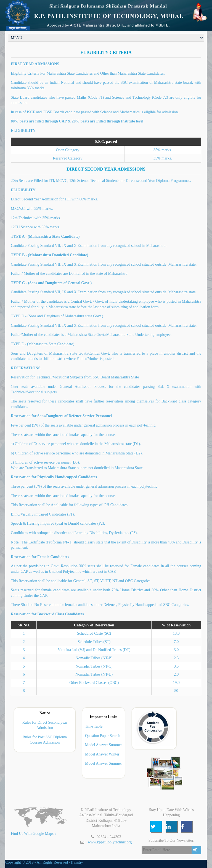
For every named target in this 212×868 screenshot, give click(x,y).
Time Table (94, 726)
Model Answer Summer (104, 745)
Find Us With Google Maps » (34, 834)
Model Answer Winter (102, 754)
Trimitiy (76, 862)
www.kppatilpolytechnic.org (110, 842)
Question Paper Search (103, 735)
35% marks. (163, 158)
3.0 (176, 650)
